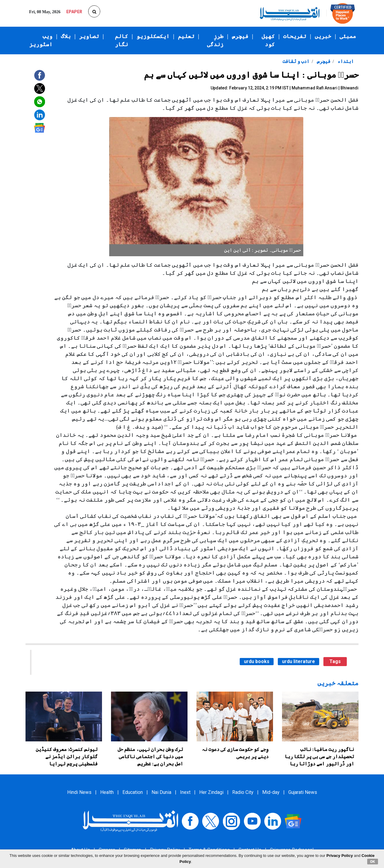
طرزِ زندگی (215, 40)
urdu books (257, 661)
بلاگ (66, 36)
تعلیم (186, 36)
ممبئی (348, 36)
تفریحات (295, 36)
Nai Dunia (161, 792)
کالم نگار (121, 40)
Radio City (243, 792)
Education (133, 792)
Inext (185, 792)
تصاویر (89, 36)
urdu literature (298, 661)
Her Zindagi (211, 792)
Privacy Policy (340, 856)
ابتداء (345, 61)
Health (107, 792)
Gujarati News (303, 792)
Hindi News (79, 792)
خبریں (323, 36)
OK (373, 861)
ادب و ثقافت (296, 61)
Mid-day (271, 792)
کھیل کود (268, 40)
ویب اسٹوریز (41, 40)
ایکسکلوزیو (153, 36)
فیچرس (240, 36)
